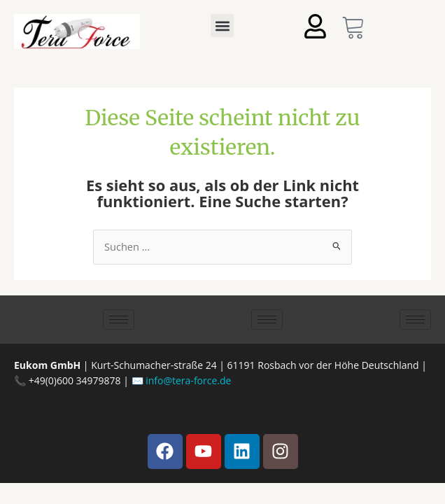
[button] (222, 26)
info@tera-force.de (188, 380)
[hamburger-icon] (119, 320)
